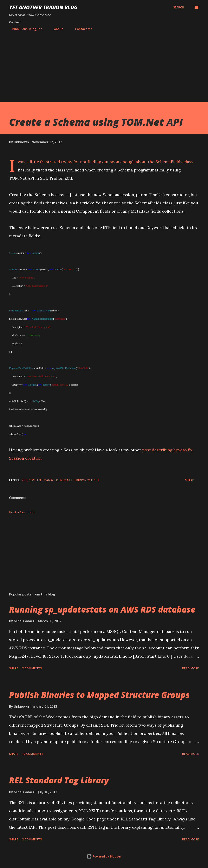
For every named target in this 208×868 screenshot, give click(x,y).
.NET (24, 480)
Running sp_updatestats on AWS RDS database (102, 609)
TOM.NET (66, 480)
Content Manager (43, 480)
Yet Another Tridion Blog (43, 7)
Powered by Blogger (104, 856)
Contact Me (81, 29)
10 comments (33, 754)
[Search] (179, 7)
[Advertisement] (104, 65)
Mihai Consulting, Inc (24, 29)
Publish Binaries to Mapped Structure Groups (99, 695)
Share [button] (189, 480)
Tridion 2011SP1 (87, 480)
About (56, 29)
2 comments (32, 668)
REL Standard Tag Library (59, 780)
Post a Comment (22, 512)
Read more (191, 668)
